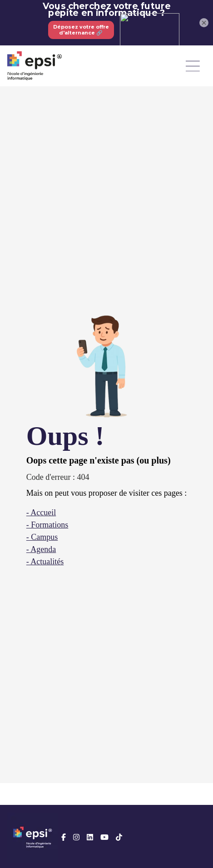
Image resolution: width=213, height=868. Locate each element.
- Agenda (41, 549)
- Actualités (45, 562)
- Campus (42, 537)
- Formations (47, 525)
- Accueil (41, 513)
